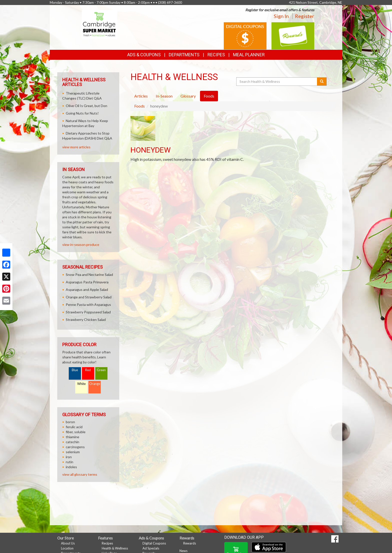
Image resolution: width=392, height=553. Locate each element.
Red (88, 370)
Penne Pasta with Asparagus (88, 305)
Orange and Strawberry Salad (89, 297)
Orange (95, 384)
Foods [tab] (209, 96)
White (81, 384)
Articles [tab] (141, 96)
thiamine (72, 437)
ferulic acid (74, 427)
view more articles (76, 147)
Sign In (281, 16)
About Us (68, 543)
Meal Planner (249, 55)
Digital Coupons (154, 543)
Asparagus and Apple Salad (87, 290)
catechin (72, 442)
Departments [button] (184, 55)
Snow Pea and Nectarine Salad (89, 274)
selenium (73, 452)
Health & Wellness (115, 548)
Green (101, 370)
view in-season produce (81, 244)
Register (305, 16)
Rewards (190, 543)
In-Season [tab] (164, 96)
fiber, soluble (76, 432)
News (183, 551)
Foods (139, 106)
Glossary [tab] (188, 96)
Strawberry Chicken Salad (86, 320)
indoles (71, 467)
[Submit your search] (322, 82)
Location (67, 548)
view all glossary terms (80, 474)
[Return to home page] (100, 24)
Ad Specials (151, 548)
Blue (75, 370)
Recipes (216, 55)
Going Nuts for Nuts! (82, 113)
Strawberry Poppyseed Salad (88, 312)
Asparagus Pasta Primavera (87, 282)
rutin (69, 462)
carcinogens (75, 447)
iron (69, 457)
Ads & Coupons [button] (144, 55)
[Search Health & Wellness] (277, 82)
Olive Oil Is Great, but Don (86, 106)
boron (70, 422)
